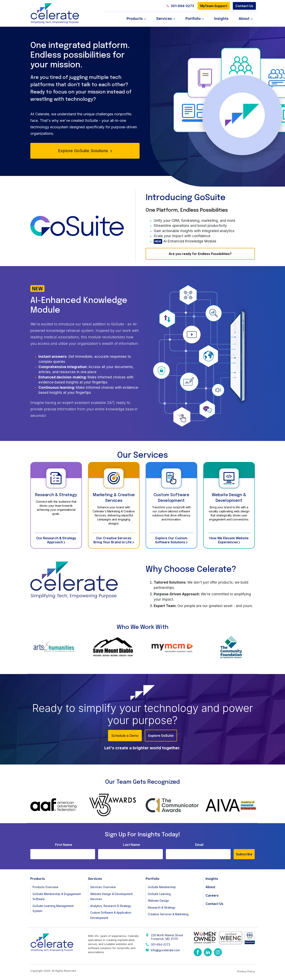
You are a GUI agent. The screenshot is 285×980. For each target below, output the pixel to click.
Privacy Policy (246, 971)
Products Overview (45, 887)
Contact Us (244, 6)
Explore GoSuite (161, 736)
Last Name (131, 845)
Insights (221, 19)
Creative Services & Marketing (168, 914)
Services (164, 19)
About (244, 19)
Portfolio (193, 19)
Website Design (158, 901)
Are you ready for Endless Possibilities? (200, 254)
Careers (212, 895)
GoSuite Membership (162, 887)
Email (199, 845)
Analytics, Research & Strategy (111, 906)
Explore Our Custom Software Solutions (171, 540)
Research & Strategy (56, 495)
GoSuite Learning (159, 894)
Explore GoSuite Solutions (85, 151)
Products (135, 19)
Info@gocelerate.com (165, 950)
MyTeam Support (214, 6)
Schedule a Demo (125, 736)
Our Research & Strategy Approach (56, 540)
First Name (64, 845)
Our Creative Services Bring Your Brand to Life (114, 540)
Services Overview (103, 887)
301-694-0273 (180, 6)
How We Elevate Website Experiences (229, 540)
